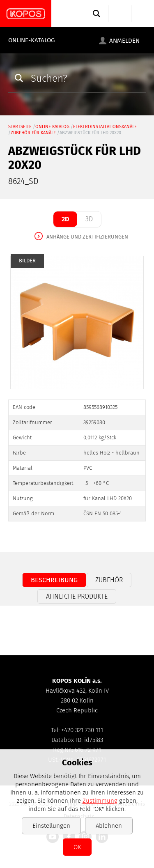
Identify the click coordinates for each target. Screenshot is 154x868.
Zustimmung (100, 801)
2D (65, 219)
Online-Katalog (31, 40)
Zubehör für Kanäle (33, 133)
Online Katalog (52, 127)
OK (77, 847)
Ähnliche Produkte (77, 596)
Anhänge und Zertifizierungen (87, 237)
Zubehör (109, 580)
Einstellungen (51, 826)
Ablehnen (109, 826)
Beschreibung (54, 580)
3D (89, 219)
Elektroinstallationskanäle (105, 127)
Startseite (20, 127)
